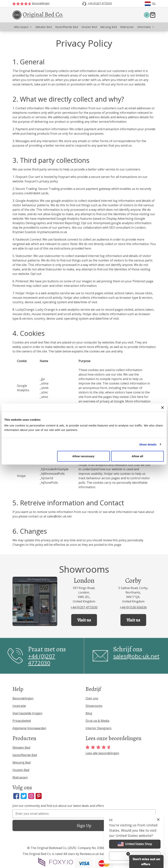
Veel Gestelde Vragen (27, 713)
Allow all (137, 456)
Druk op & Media (97, 721)
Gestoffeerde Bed (25, 755)
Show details (148, 444)
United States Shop (135, 844)
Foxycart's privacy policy (41, 181)
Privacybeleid (22, 721)
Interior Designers (99, 728)
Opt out (87, 223)
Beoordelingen (23, 698)
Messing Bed (22, 762)
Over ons (92, 698)
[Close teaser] (128, 854)
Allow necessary (83, 456)
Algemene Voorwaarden (29, 728)
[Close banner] (162, 407)
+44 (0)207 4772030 (84, 607)
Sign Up (84, 825)
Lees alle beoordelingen (102, 750)
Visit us (84, 620)
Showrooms (94, 706)
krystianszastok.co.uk (52, 232)
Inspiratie (19, 706)
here (88, 248)
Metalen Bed (21, 748)
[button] (146, 861)
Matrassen (20, 777)
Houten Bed (21, 770)
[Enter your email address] (84, 814)
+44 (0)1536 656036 (133, 607)
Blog (89, 713)
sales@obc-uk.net (59, 516)
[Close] (158, 820)
